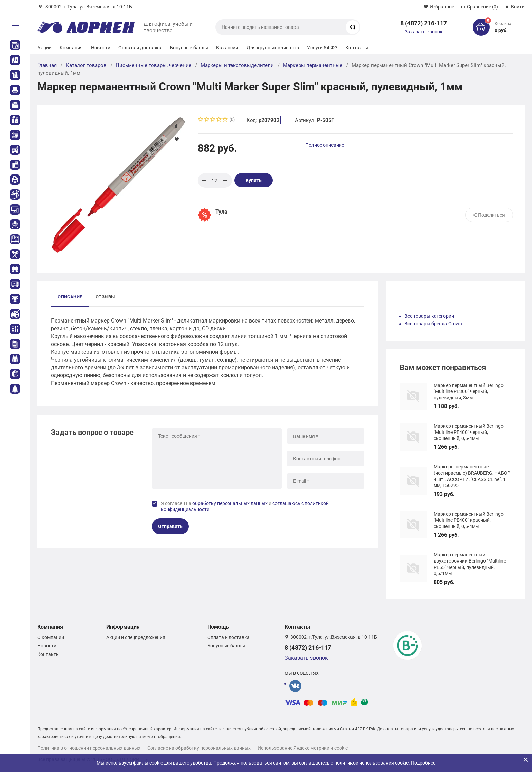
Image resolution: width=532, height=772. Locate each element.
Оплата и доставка (140, 48)
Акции (44, 48)
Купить (254, 180)
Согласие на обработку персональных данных (199, 748)
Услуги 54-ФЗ (322, 48)
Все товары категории (429, 316)
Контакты (357, 48)
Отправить (170, 526)
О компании (51, 637)
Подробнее (423, 763)
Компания (71, 48)
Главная (47, 65)
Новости (101, 48)
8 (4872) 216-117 (424, 23)
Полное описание (325, 145)
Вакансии (227, 48)
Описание (70, 297)
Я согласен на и (245, 507)
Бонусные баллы (189, 48)
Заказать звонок (424, 32)
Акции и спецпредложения (136, 637)
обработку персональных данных (230, 503)
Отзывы (105, 297)
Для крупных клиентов (273, 48)
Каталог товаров (86, 65)
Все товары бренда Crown (433, 324)
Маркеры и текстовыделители (237, 65)
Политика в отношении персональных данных (89, 748)
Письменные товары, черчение (154, 65)
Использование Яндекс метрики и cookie (303, 748)
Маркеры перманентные (313, 65)
